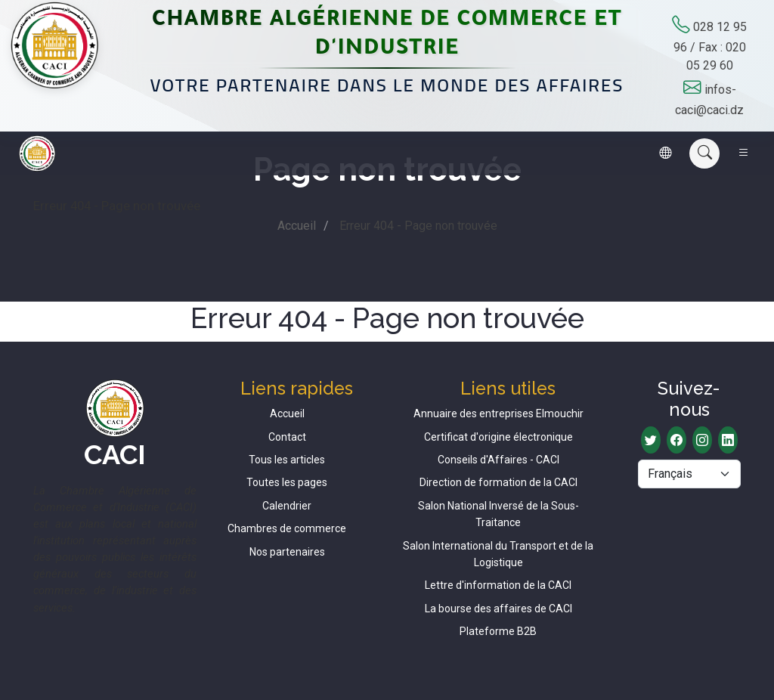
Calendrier (287, 506)
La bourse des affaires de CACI (498, 609)
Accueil (297, 226)
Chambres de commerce (287, 528)
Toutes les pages (287, 482)
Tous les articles (287, 460)
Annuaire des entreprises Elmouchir (498, 413)
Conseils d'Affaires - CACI (498, 460)
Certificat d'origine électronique (498, 437)
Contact (287, 437)
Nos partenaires (287, 552)
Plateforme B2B (498, 631)
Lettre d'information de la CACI (498, 585)
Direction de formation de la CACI (498, 482)
